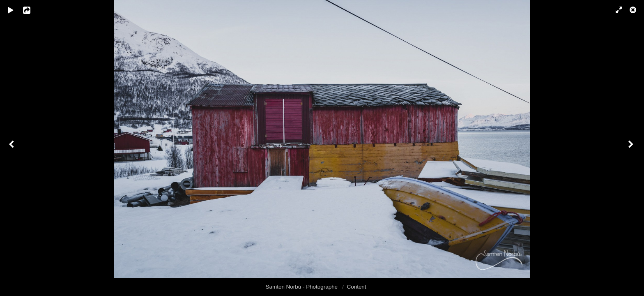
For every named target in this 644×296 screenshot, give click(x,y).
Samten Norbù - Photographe (302, 287)
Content (357, 287)
